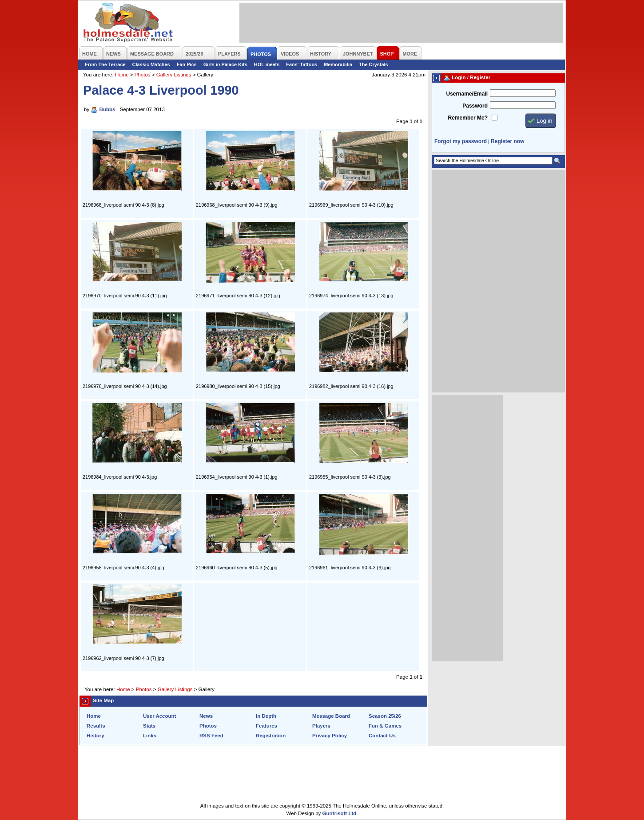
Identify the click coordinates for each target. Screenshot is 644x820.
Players (321, 726)
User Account (159, 716)
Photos (143, 75)
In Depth (266, 716)
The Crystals (374, 64)
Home (122, 75)
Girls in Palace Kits (225, 64)
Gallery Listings (174, 75)
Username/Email (467, 94)
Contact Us (382, 736)
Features (266, 726)
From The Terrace (105, 64)
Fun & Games (385, 726)
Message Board (331, 716)
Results (96, 726)
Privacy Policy (330, 736)
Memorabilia (338, 64)
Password (475, 106)
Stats (149, 726)
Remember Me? (468, 118)
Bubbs (107, 109)
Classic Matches (151, 64)
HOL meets (267, 64)
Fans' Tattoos (302, 64)
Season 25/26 (385, 716)
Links (150, 736)
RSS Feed (211, 736)
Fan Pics (187, 64)
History (95, 736)
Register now (507, 141)
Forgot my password (461, 141)
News (206, 716)
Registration (271, 736)
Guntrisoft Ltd (340, 813)
